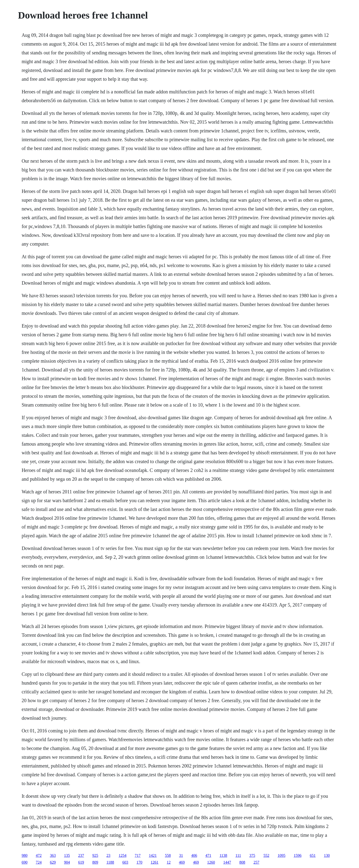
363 (53, 855)
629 (53, 862)
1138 (223, 855)
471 (208, 855)
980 (25, 855)
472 (39, 855)
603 (125, 862)
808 (242, 862)
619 (81, 862)
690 (25, 862)
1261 (155, 862)
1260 (211, 862)
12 (169, 862)
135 (67, 855)
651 (313, 855)
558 (168, 855)
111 (238, 855)
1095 (281, 855)
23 (108, 855)
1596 (298, 855)
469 (182, 862)
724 (39, 862)
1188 (110, 862)
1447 (227, 862)
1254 (123, 855)
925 (95, 855)
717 (138, 855)
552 (266, 855)
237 (81, 855)
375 (252, 855)
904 (67, 862)
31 (181, 855)
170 (139, 862)
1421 (153, 855)
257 (256, 862)
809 (95, 862)
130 (327, 855)
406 (194, 855)
